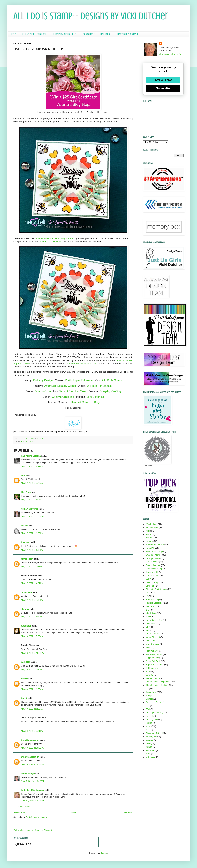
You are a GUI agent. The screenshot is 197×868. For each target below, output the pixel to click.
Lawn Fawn (151, 623)
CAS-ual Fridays (153, 555)
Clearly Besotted (153, 565)
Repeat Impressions (155, 665)
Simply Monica (95, 397)
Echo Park (150, 586)
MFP (148, 627)
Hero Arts (150, 606)
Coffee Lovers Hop (154, 569)
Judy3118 (26, 662)
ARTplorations (152, 528)
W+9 (148, 730)
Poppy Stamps (152, 658)
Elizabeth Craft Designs (156, 589)
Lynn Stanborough (30, 740)
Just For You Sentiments (52, 242)
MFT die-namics (153, 634)
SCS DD (149, 675)
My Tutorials (106, 34)
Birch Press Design (154, 552)
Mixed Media (151, 641)
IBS (147, 610)
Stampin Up (151, 695)
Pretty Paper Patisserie (79, 380)
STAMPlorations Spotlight (157, 685)
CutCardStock (152, 576)
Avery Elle (150, 548)
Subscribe (163, 88)
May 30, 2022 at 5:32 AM (32, 709)
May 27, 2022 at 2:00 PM (32, 550)
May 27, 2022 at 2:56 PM (32, 567)
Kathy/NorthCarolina (31, 456)
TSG (148, 709)
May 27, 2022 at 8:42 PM (32, 617)
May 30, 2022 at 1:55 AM (32, 689)
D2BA (148, 579)
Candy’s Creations (63, 397)
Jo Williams (27, 592)
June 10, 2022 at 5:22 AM (32, 801)
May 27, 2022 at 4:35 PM (32, 600)
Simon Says (151, 692)
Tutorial (149, 723)
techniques (151, 750)
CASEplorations (153, 558)
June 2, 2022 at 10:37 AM (32, 781)
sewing (149, 743)
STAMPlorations (153, 678)
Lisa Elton (26, 492)
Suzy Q (24, 679)
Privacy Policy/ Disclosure (128, 34)
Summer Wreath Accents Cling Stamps (54, 238)
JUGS (148, 617)
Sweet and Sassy (153, 702)
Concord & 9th (152, 572)
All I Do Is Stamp (112, 380)
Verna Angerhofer (29, 509)
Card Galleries (89, 34)
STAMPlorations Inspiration (158, 682)
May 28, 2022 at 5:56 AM (32, 636)
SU (147, 689)
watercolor (150, 757)
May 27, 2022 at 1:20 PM (32, 533)
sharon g (25, 609)
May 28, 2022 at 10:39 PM (33, 653)
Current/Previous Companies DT (34, 34)
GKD (148, 593)
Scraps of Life (43, 391)
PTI (147, 648)
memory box (151, 737)
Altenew (149, 541)
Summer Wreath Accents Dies (82, 363)
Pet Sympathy (152, 651)
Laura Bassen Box (154, 620)
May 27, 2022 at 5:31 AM (32, 467)
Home (13, 34)
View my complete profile (170, 54)
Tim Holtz (150, 716)
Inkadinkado (151, 613)
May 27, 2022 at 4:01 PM (32, 583)
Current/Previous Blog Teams (65, 34)
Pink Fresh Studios (154, 654)
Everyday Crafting (110, 391)
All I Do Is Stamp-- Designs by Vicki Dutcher (91, 16)
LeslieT (24, 526)
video (148, 754)
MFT (148, 630)
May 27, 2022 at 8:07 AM (32, 500)
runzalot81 (26, 626)
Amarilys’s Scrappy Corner (60, 386)
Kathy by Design (43, 380)
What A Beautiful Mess (73, 391)
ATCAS (149, 538)
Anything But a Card (155, 545)
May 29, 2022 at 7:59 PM (32, 670)
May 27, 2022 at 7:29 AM (32, 483)
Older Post (127, 812)
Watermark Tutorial (154, 733)
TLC (148, 706)
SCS (148, 672)
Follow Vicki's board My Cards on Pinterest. (33, 830)
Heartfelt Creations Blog (85, 402)
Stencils (149, 699)
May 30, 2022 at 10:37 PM (33, 748)
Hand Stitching (152, 600)
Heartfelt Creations (29, 441)
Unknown (26, 542)
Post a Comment (25, 807)
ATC (148, 531)
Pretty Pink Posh (153, 661)
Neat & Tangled (153, 644)
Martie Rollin (27, 559)
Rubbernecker (152, 668)
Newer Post (20, 812)
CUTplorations (152, 562)
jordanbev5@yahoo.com (33, 790)
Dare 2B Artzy (152, 582)
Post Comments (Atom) (36, 817)
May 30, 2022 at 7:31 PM (32, 731)
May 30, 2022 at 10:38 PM (33, 764)
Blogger (104, 853)
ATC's (148, 534)
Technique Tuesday (154, 713)
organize (150, 740)
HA (147, 596)
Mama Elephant (153, 637)
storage (149, 747)
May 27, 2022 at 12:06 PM (33, 517)
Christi (24, 698)
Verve (148, 726)
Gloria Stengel (28, 774)
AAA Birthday (152, 524)
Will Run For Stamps (99, 386)
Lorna (24, 475)
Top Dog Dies (152, 719)
